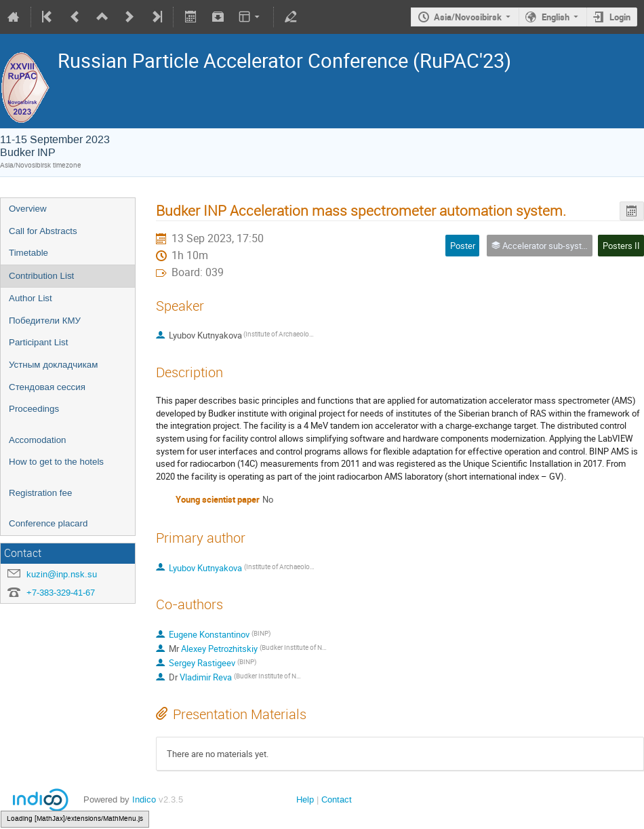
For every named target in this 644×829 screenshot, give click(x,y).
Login (620, 17)
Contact (337, 799)
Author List (31, 298)
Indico (144, 799)
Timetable (28, 253)
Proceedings (34, 409)
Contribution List (41, 276)
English (556, 17)
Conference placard (48, 523)
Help (305, 799)
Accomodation (37, 440)
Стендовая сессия (47, 387)
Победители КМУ (45, 321)
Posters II (621, 246)
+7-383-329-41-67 (61, 593)
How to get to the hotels (56, 462)
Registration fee (40, 493)
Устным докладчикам (53, 365)
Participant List (38, 342)
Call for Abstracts (43, 231)
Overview (28, 209)
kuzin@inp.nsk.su (62, 574)
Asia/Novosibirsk (468, 17)
